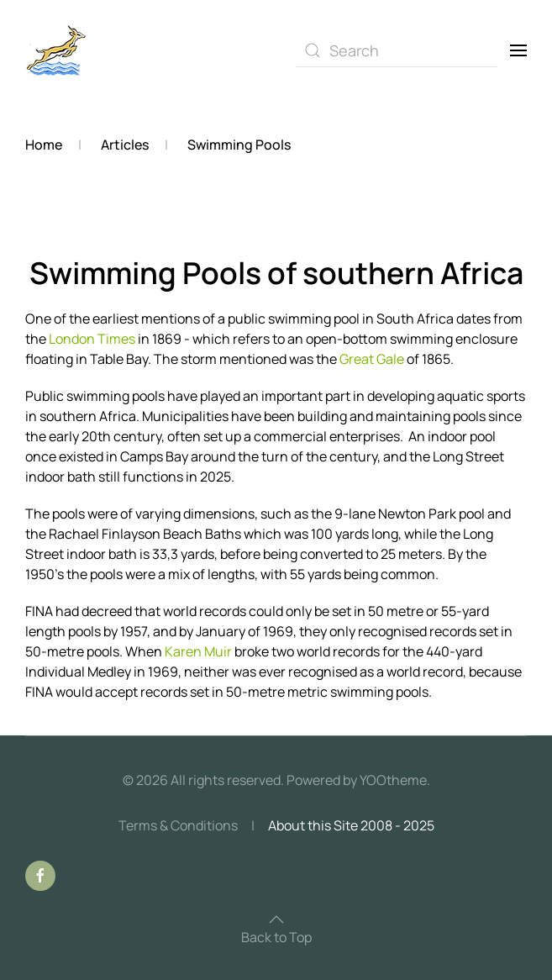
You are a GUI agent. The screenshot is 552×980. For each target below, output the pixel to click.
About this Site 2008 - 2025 (351, 825)
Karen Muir (197, 651)
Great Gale (372, 359)
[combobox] (397, 50)
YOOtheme (393, 780)
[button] (518, 50)
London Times (92, 339)
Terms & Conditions (178, 825)
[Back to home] (57, 50)
